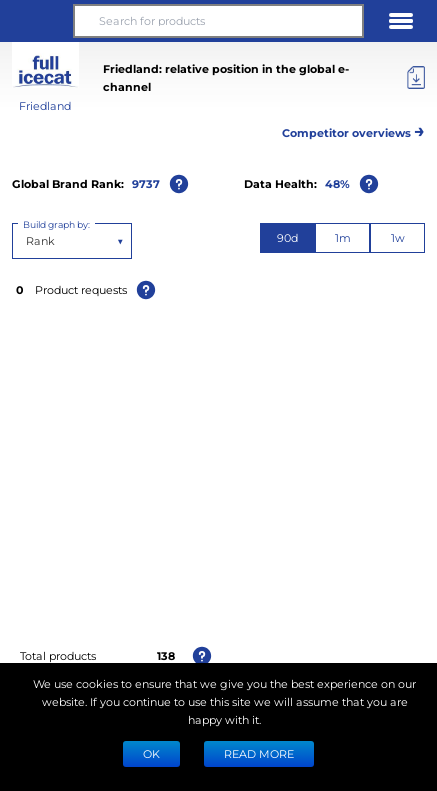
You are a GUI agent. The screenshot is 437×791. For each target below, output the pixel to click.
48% (337, 183)
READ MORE (259, 753)
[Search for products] (219, 21)
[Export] (416, 78)
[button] (36, 21)
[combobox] (27, 241)
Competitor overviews (353, 129)
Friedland (45, 105)
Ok (151, 753)
